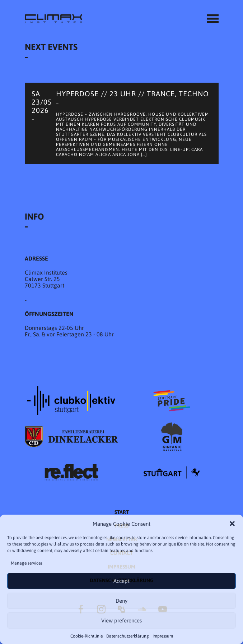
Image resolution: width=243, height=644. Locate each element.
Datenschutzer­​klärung (128, 636)
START (122, 512)
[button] (232, 524)
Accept (121, 581)
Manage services (27, 563)
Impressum (163, 636)
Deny (121, 601)
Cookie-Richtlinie (87, 636)
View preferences (121, 620)
